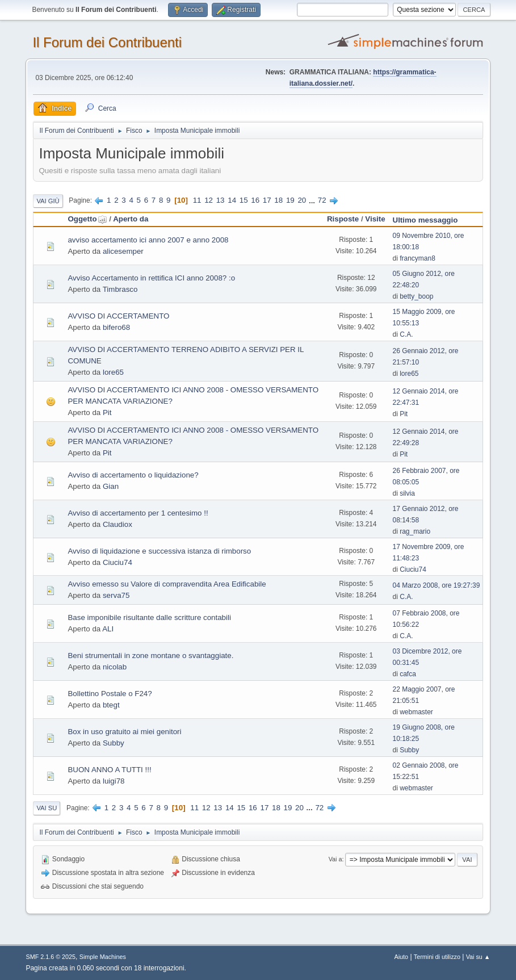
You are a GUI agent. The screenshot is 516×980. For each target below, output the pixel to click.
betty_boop (416, 296)
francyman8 (418, 258)
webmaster (416, 712)
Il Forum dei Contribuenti (107, 42)
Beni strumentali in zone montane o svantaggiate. (150, 656)
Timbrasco (120, 289)
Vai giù (48, 201)
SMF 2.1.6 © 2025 (51, 957)
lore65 (113, 372)
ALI (108, 629)
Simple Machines (103, 957)
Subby (114, 743)
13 (221, 200)
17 (267, 200)
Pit (107, 412)
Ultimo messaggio (425, 220)
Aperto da (131, 219)
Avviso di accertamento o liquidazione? (133, 475)
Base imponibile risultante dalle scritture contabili (149, 617)
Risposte (343, 219)
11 (197, 200)
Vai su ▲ (478, 957)
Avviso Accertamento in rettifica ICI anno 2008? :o (151, 278)
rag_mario (415, 531)
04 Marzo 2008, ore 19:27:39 (437, 585)
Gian (111, 486)
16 (255, 200)
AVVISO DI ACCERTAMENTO (118, 316)
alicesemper (123, 251)
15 (244, 200)
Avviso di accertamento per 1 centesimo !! (138, 513)
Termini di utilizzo (437, 957)
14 (232, 200)
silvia (407, 493)
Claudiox (118, 524)
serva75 (116, 595)
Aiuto (401, 957)
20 (302, 200)
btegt (111, 705)
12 (209, 200)
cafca (408, 674)
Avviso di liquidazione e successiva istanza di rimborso (159, 551)
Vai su (47, 808)
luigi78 (114, 781)
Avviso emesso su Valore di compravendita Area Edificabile (167, 584)
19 (290, 200)
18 (278, 200)
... (313, 200)
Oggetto (87, 219)
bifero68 (116, 327)
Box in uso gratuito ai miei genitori (124, 732)
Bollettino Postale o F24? (110, 694)
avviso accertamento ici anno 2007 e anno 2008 (148, 240)
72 (322, 200)
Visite (375, 219)
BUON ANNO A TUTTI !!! (109, 770)
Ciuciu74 (118, 562)
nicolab (115, 667)
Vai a (335, 859)
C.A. (406, 334)
